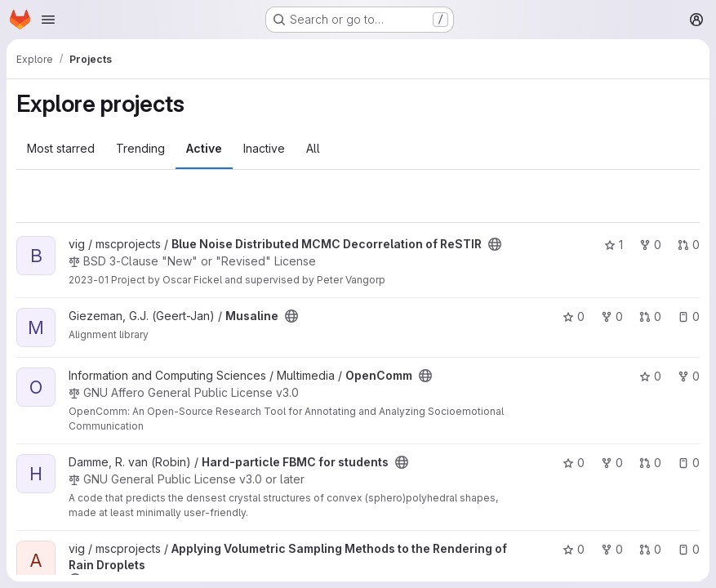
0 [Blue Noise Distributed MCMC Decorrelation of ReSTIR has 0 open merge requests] (689, 245)
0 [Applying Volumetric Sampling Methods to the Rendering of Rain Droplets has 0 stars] (574, 549)
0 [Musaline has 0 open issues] (689, 316)
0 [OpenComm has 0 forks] (689, 376)
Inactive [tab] (264, 148)
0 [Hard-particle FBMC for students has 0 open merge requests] (650, 463)
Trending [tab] (140, 148)
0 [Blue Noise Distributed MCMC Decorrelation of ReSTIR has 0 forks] (650, 245)
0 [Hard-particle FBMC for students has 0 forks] (612, 463)
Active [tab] (204, 148)
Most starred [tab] (61, 148)
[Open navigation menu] (48, 20)
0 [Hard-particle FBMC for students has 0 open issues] (689, 463)
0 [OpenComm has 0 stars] (650, 376)
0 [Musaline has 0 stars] (574, 316)
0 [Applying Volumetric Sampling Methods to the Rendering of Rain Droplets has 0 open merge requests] (650, 549)
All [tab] (313, 148)
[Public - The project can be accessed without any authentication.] (495, 244)
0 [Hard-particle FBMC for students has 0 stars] (574, 463)
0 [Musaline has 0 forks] (612, 316)
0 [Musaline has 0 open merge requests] (650, 316)
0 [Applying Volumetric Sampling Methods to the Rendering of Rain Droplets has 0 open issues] (689, 549)
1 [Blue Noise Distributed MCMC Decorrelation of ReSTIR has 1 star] (614, 245)
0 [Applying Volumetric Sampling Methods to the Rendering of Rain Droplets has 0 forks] (612, 549)
